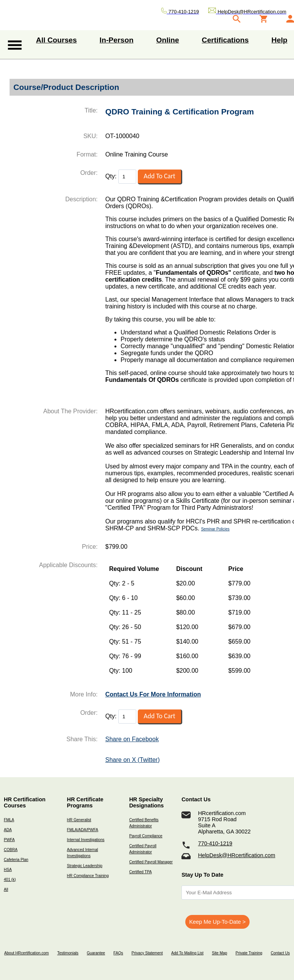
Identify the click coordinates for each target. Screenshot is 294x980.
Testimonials (68, 953)
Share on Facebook (132, 739)
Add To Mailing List (187, 953)
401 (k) (10, 880)
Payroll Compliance (146, 836)
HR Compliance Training (88, 876)
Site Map (219, 953)
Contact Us (280, 953)
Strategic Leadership (85, 866)
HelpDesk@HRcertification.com (237, 855)
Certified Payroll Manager (151, 862)
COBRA (11, 850)
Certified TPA (140, 872)
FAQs (118, 953)
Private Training (249, 953)
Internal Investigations (86, 840)
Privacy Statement (147, 953)
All (6, 890)
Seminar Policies (215, 529)
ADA (8, 830)
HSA (8, 870)
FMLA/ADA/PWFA (83, 830)
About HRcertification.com (27, 953)
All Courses (56, 40)
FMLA (9, 820)
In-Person (117, 40)
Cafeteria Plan (16, 860)
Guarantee (96, 953)
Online (168, 40)
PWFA (9, 840)
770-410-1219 (215, 843)
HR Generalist (79, 820)
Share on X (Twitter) (132, 760)
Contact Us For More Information (153, 694)
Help (279, 40)
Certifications (225, 40)
